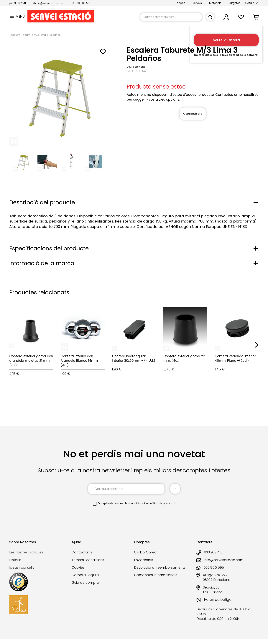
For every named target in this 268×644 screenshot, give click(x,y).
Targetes (235, 3)
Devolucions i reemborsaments (160, 567)
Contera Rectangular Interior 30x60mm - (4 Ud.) (134, 358)
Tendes (180, 3)
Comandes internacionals (156, 575)
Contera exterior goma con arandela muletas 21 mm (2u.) (31, 361)
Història (15, 560)
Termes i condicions (88, 560)
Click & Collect (146, 552)
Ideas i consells (22, 567)
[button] (251, 3)
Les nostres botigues (26, 552)
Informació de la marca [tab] (42, 263)
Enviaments (144, 560)
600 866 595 (82, 3)
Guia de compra (85, 582)
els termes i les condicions (126, 503)
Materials (215, 3)
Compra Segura (85, 575)
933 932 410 (19, 3)
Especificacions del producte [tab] (49, 249)
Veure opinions (136, 67)
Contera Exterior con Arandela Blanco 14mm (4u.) (79, 361)
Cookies (78, 567)
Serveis (197, 3)
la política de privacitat (161, 503)
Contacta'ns (82, 552)
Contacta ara (193, 114)
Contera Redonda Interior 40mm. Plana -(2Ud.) (235, 358)
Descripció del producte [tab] (42, 202)
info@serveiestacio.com (50, 3)
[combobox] (171, 17)
